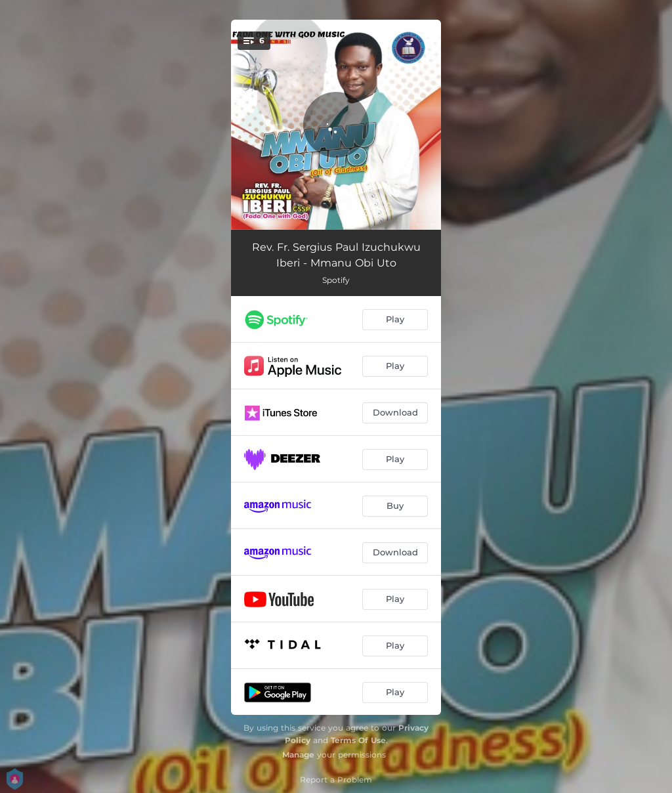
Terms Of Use (358, 740)
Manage (298, 755)
